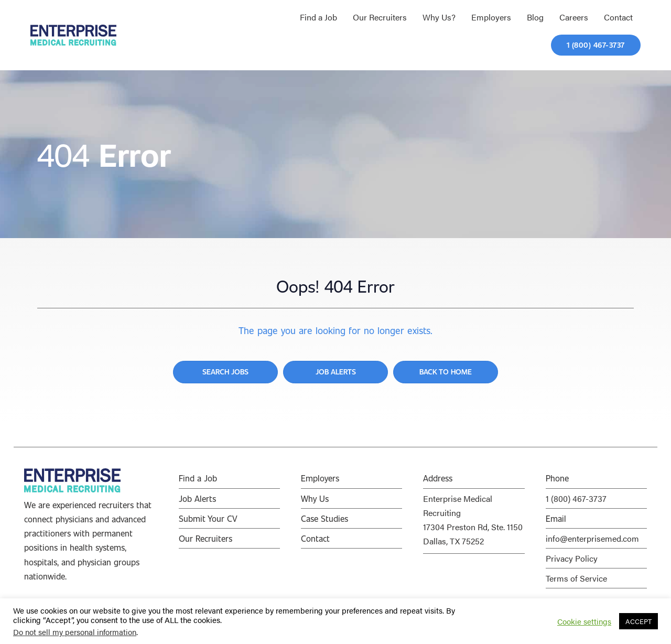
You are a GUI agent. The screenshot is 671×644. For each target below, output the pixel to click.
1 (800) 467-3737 (576, 498)
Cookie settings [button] (584, 621)
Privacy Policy (572, 558)
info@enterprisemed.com (592, 538)
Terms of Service (576, 578)
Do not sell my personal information (75, 632)
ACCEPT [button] (638, 621)
